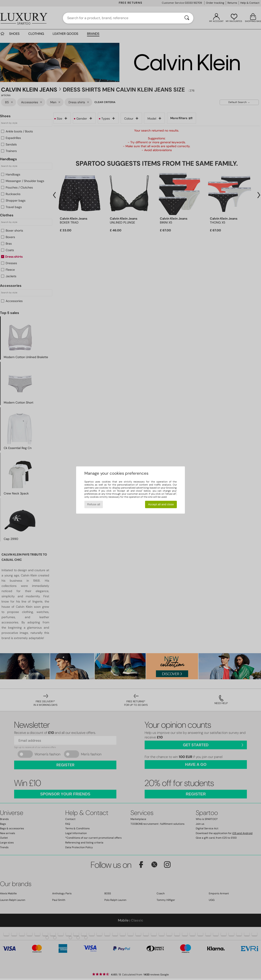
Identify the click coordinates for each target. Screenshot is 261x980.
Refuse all (94, 504)
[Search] (187, 18)
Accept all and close (161, 504)
